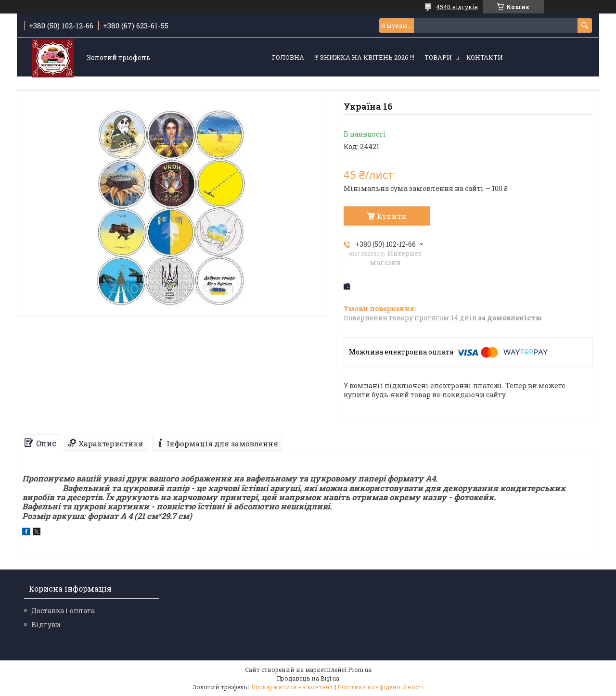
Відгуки (46, 625)
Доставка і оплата (63, 611)
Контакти (485, 57)
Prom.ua (360, 670)
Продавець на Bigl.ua (308, 678)
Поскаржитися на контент (292, 687)
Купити (392, 216)
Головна (288, 57)
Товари (438, 57)
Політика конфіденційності (380, 687)
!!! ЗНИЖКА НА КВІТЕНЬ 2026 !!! (364, 57)
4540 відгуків (457, 7)
